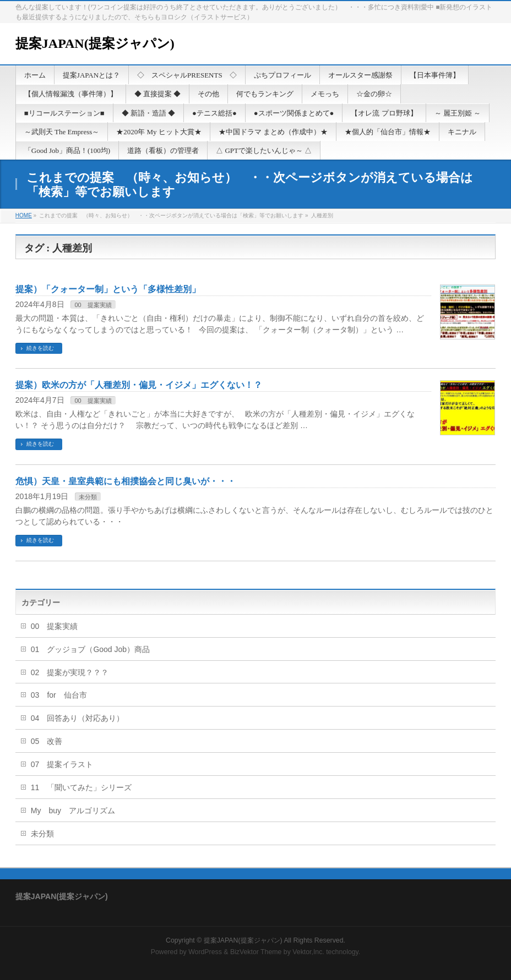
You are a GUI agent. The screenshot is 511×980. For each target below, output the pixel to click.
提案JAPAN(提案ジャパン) (95, 43)
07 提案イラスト (62, 764)
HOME (24, 215)
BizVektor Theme (256, 952)
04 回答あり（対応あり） (78, 718)
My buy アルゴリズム (73, 811)
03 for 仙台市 (59, 695)
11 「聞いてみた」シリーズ (81, 787)
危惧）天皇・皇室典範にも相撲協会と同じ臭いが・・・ (126, 481)
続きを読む (40, 348)
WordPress (205, 952)
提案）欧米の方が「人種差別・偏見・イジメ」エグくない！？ (139, 385)
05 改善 (47, 741)
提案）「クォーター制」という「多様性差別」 (108, 289)
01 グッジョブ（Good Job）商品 (90, 649)
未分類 (88, 497)
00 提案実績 (93, 305)
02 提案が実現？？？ (70, 672)
